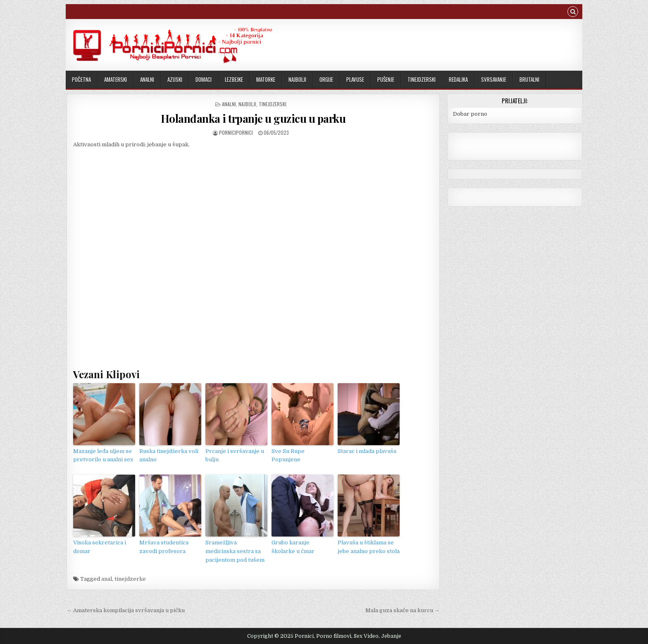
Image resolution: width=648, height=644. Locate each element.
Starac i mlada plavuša (367, 451)
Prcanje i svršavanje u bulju (235, 456)
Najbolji (297, 79)
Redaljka (458, 79)
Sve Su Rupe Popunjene (288, 456)
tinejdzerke (130, 579)
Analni (147, 79)
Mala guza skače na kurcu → (403, 610)
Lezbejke (234, 79)
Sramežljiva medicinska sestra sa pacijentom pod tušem (235, 551)
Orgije (326, 79)
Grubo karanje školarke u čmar (293, 547)
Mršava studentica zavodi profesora (164, 547)
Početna (81, 79)
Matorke (266, 79)
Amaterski (116, 79)
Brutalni (529, 79)
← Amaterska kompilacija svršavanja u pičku (126, 610)
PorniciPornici (236, 132)
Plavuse (355, 79)
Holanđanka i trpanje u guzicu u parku (253, 118)
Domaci (204, 79)
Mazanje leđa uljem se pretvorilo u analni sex (103, 456)
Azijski (175, 79)
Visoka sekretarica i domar (100, 547)
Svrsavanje (494, 79)
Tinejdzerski (422, 79)
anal (107, 579)
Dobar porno (470, 114)
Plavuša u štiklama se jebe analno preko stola (369, 547)
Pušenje (386, 79)
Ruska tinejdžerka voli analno (169, 456)
